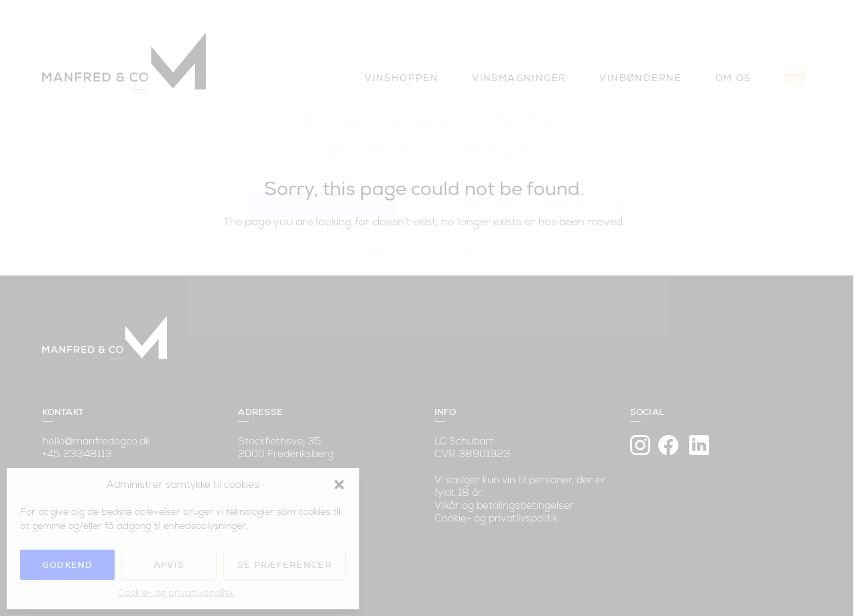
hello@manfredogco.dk (97, 429)
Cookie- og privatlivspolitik (176, 593)
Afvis (169, 565)
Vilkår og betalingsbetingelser (509, 493)
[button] (339, 485)
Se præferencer (285, 565)
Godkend (68, 565)
